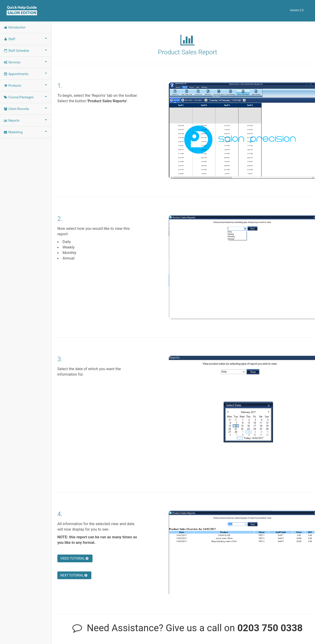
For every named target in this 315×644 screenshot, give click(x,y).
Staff (26, 39)
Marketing (26, 132)
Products (26, 85)
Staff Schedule (26, 50)
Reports (26, 120)
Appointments (26, 74)
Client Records (26, 109)
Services (26, 62)
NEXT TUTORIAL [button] (74, 575)
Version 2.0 (297, 10)
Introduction (15, 27)
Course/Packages (26, 97)
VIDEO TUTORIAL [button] (74, 558)
